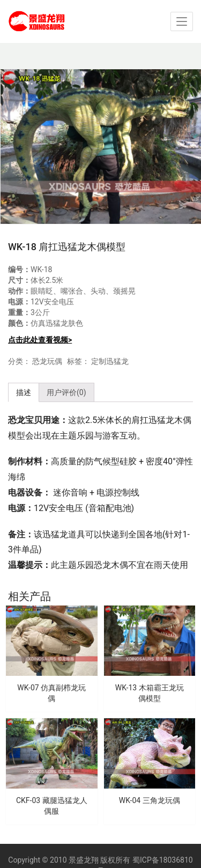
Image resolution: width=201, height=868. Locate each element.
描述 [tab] (24, 392)
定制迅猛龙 (110, 361)
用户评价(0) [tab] (66, 392)
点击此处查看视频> (40, 340)
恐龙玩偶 (47, 361)
